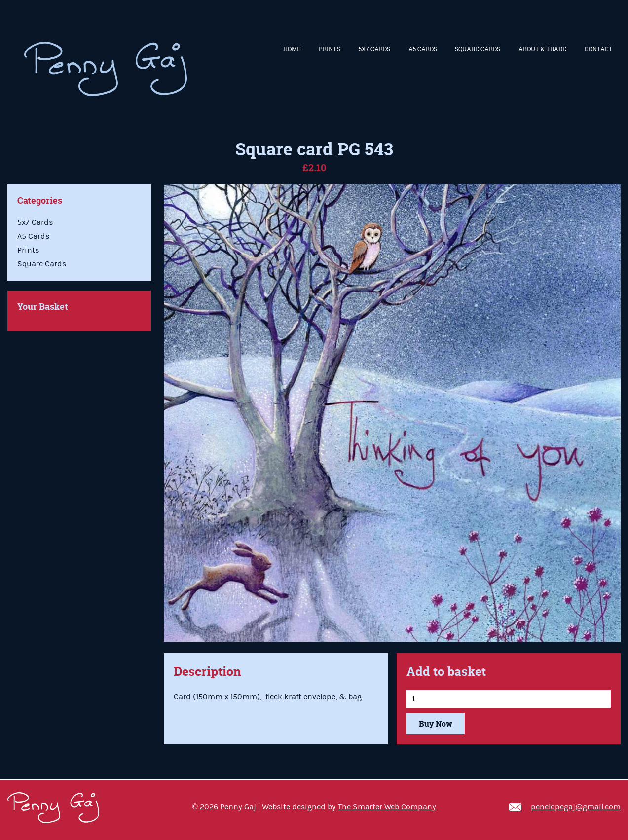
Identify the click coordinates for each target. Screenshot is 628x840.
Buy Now (436, 724)
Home (292, 49)
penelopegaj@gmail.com (576, 807)
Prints (330, 49)
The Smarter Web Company (387, 807)
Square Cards (478, 49)
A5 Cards (423, 49)
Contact (599, 49)
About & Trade (542, 49)
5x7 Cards (374, 49)
